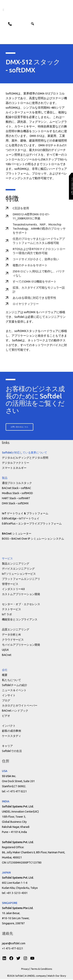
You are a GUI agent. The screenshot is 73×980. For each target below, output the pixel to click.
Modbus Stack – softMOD (17, 494)
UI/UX (5, 651)
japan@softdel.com (14, 944)
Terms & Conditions (41, 970)
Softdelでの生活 (12, 752)
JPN (18, 24)
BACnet (7, 656)
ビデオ (6, 716)
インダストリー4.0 (13, 590)
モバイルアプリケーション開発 (21, 645)
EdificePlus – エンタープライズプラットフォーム (32, 524)
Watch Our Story (57, 977)
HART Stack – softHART (16, 499)
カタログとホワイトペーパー (20, 706)
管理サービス (10, 585)
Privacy (25, 970)
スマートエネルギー (14, 469)
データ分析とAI (11, 635)
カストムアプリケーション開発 (21, 595)
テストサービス (11, 610)
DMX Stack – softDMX (15, 504)
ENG (27, 24)
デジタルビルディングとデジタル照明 (25, 458)
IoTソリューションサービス (19, 575)
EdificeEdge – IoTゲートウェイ (21, 519)
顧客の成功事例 (11, 732)
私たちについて (11, 681)
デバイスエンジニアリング (18, 569)
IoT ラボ (7, 615)
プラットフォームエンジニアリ (21, 580)
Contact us (8, 24)
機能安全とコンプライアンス (20, 620)
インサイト (9, 696)
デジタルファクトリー (16, 464)
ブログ (6, 701)
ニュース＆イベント (14, 691)
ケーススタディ (11, 737)
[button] (40, 24)
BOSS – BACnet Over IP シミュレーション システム (33, 539)
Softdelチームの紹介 (15, 686)
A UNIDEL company (36, 977)
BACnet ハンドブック (15, 711)
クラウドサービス (13, 640)
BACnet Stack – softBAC (17, 489)
